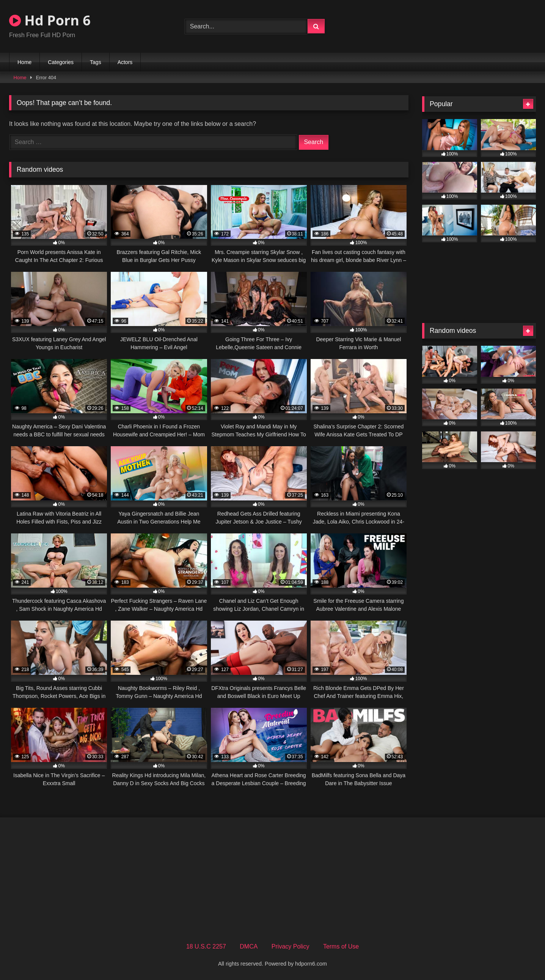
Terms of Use (341, 946)
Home (24, 62)
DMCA (249, 946)
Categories (61, 62)
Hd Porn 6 (50, 20)
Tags (96, 62)
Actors (125, 62)
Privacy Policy (291, 946)
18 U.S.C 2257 (206, 946)
